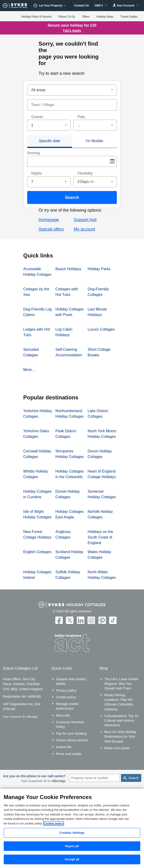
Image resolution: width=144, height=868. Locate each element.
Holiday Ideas (105, 17)
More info (63, 715)
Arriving (33, 153)
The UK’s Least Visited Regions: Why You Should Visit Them (121, 684)
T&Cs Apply (72, 31)
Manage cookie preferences (67, 706)
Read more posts (117, 748)
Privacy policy (66, 690)
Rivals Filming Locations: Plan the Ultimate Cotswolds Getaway (119, 702)
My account (85, 229)
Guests (37, 117)
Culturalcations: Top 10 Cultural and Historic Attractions (121, 721)
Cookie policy (66, 697)
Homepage (49, 220)
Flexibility (85, 173)
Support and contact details (71, 681)
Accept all (72, 859)
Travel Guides (129, 17)
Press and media (69, 754)
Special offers (51, 229)
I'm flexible (94, 141)
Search (72, 197)
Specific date (50, 141)
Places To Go (67, 17)
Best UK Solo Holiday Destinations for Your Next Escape (120, 736)
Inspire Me (64, 747)
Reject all (72, 846)
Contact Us (81, 6)
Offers (86, 17)
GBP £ (101, 6)
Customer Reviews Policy (70, 724)
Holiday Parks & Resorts (36, 17)
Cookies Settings (72, 833)
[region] (72, 828)
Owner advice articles (72, 740)
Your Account (126, 5)
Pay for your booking (71, 733)
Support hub (85, 220)
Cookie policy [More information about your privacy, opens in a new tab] (54, 823)
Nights (37, 173)
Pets (81, 117)
